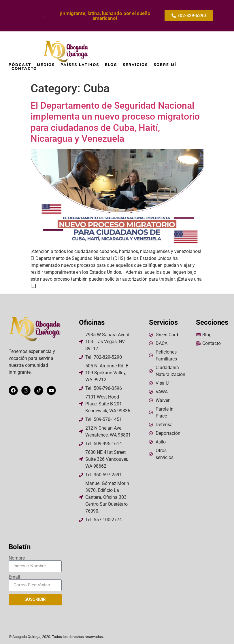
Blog (111, 65)
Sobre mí (165, 65)
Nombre (17, 558)
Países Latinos (80, 65)
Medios (46, 65)
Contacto (24, 69)
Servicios (135, 65)
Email (14, 577)
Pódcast (20, 65)
